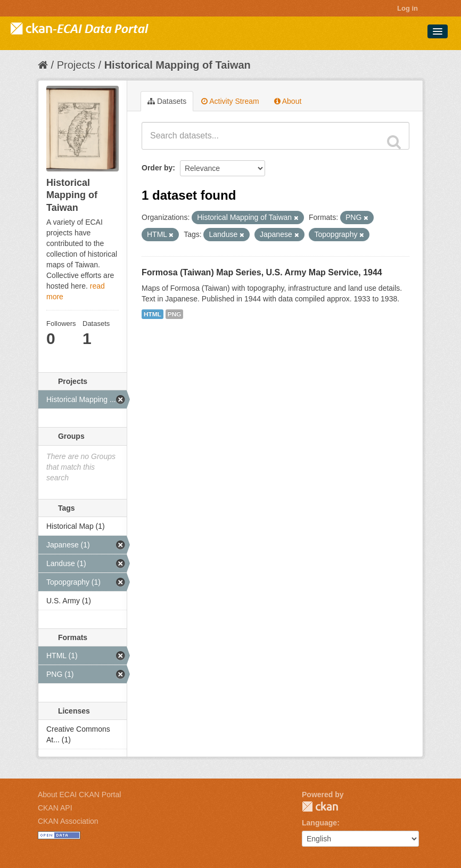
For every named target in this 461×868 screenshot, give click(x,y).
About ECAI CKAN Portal (79, 795)
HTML (153, 314)
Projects (76, 65)
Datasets (167, 101)
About (288, 101)
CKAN (320, 806)
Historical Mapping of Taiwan (178, 65)
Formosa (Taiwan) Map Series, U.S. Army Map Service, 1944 (262, 272)
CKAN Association (68, 821)
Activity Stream (230, 101)
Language (319, 823)
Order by (157, 168)
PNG (175, 314)
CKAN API (55, 808)
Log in (408, 8)
